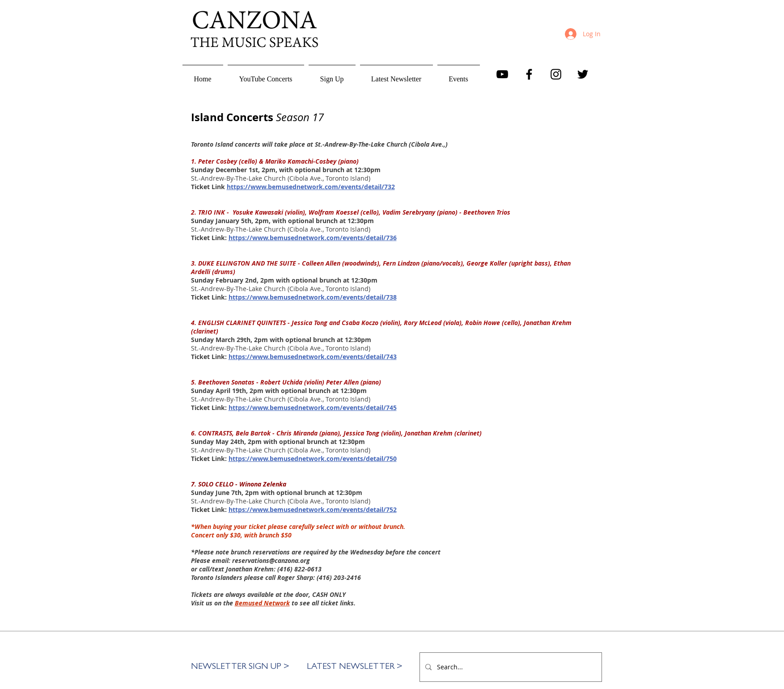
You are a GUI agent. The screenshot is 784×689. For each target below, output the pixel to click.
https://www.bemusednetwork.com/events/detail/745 (313, 408)
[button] (332, 75)
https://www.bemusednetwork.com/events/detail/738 (313, 297)
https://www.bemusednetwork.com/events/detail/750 (313, 459)
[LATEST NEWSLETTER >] (355, 667)
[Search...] (510, 667)
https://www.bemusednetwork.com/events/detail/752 (313, 509)
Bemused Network (262, 603)
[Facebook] (529, 74)
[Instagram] (556, 74)
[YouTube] (502, 74)
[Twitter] (583, 74)
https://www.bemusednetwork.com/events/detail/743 (313, 357)
